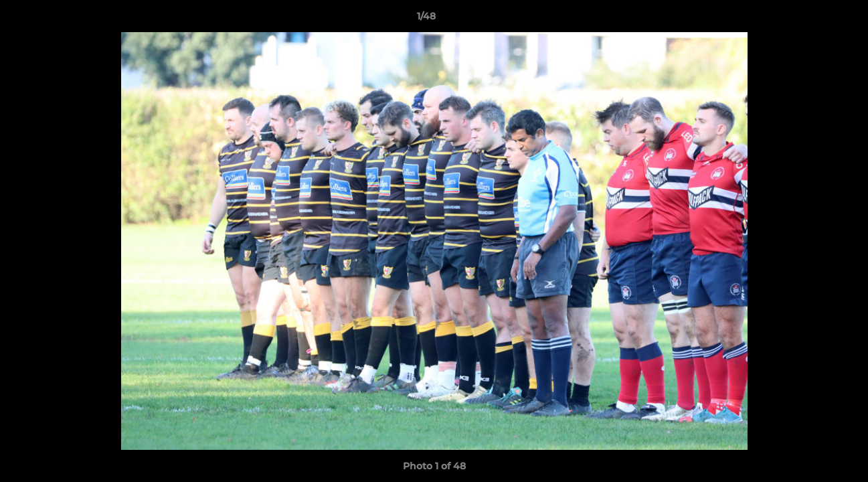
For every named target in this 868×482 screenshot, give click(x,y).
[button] (812, 19)
